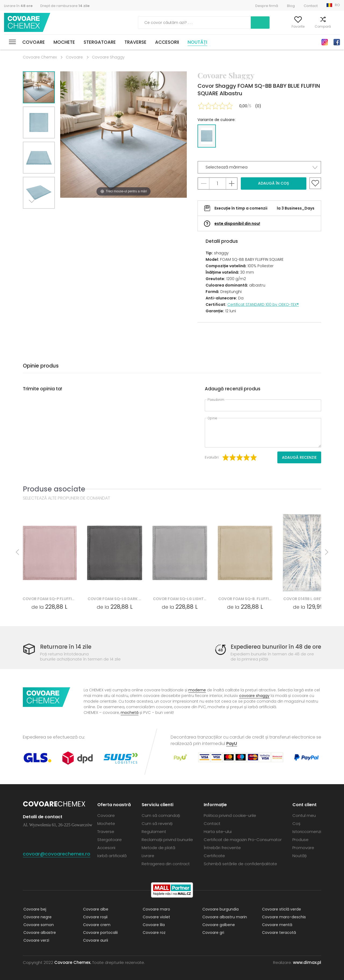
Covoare (34, 42)
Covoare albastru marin (224, 917)
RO (337, 5)
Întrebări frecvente (222, 848)
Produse (300, 840)
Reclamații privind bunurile (167, 840)
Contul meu (264, 26)
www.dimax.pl (307, 962)
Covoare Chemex (28, 23)
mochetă (130, 713)
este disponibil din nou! (237, 223)
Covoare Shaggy (108, 57)
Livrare (148, 856)
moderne (197, 690)
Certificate (214, 856)
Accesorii (167, 42)
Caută (232, 23)
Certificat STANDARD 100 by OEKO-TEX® (263, 304)
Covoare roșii (95, 917)
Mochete (64, 42)
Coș (337, 26)
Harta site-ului (218, 832)
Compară (315, 26)
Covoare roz (154, 933)
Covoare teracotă (278, 933)
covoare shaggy (254, 696)
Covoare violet (156, 917)
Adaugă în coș (273, 183)
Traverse (135, 42)
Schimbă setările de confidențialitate (240, 864)
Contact (311, 6)
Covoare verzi (36, 940)
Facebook (337, 42)
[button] (259, 167)
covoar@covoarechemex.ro (57, 854)
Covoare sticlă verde (281, 909)
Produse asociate (54, 489)
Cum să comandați (161, 815)
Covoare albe (95, 909)
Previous (45, 215)
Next (33, 215)
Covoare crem (96, 925)
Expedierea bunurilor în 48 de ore (274, 647)
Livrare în (18, 6)
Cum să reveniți (157, 823)
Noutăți (197, 42)
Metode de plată (158, 848)
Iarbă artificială (112, 856)
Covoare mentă (277, 925)
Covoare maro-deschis (283, 917)
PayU (232, 744)
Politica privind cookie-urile (230, 815)
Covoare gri (213, 933)
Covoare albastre (39, 933)
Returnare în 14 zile (67, 647)
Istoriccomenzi (307, 832)
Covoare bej (34, 909)
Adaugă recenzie (299, 457)
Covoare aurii (95, 940)
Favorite (291, 26)
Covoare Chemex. (73, 962)
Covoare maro (156, 909)
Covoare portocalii (100, 933)
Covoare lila (153, 925)
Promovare (303, 848)
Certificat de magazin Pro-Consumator (243, 840)
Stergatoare (100, 42)
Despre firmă (267, 6)
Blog (291, 6)
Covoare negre (37, 917)
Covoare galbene (218, 925)
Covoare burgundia (220, 909)
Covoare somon (38, 925)
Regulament (154, 832)
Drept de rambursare (65, 6)
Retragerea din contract (166, 864)
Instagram (325, 42)
